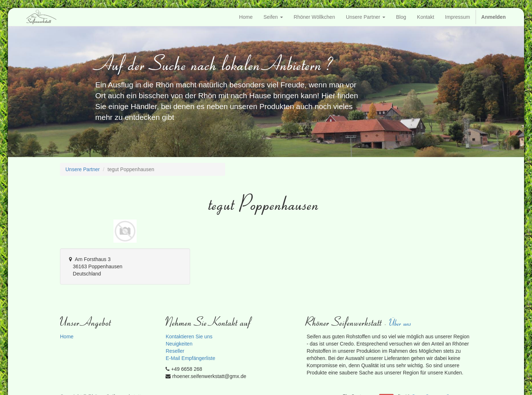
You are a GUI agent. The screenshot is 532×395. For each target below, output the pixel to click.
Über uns (401, 323)
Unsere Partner (83, 169)
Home (67, 337)
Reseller (175, 351)
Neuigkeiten (179, 344)
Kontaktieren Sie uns (189, 337)
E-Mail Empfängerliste (190, 358)
